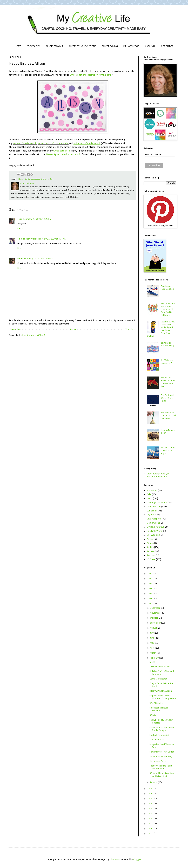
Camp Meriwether (158, 679)
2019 (150, 789)
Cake (149, 494)
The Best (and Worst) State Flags (167, 398)
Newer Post (16, 330)
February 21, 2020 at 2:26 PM (37, 219)
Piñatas (150, 543)
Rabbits (150, 547)
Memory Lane (153, 523)
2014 (150, 814)
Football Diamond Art (160, 735)
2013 (150, 819)
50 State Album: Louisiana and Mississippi (162, 775)
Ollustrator (115, 860)
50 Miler (153, 715)
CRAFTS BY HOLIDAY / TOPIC (83, 46)
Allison (21, 179)
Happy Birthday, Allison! (161, 691)
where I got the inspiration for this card (91, 75)
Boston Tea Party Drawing (168, 344)
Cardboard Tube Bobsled (167, 288)
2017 (150, 799)
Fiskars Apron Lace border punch (63, 154)
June (152, 638)
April (153, 648)
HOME (18, 46)
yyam (20, 259)
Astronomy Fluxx (158, 761)
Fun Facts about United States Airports (168, 451)
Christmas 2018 (157, 740)
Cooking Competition (157, 503)
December (155, 608)
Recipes (150, 551)
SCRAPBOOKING (110, 46)
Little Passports (154, 519)
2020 (150, 604)
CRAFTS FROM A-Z (55, 46)
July (152, 633)
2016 (150, 804)
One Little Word (154, 531)
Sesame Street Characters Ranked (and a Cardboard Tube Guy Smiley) (161, 329)
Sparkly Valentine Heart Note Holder (161, 767)
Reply (20, 229)
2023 (150, 589)
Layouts (150, 515)
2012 (150, 824)
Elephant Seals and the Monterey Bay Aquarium (163, 697)
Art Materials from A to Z (167, 362)
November (155, 613)
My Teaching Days (155, 527)
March (153, 653)
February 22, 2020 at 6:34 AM (52, 239)
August (154, 628)
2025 (150, 579)
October (154, 618)
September (156, 623)
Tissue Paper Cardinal (160, 667)
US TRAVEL (150, 46)
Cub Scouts (152, 511)
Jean (20, 219)
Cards (27, 179)
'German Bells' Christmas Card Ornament (168, 416)
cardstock (35, 179)
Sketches (151, 555)
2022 (150, 594)
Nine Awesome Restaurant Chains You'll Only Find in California (168, 309)
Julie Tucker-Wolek (27, 239)
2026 (150, 574)
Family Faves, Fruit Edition (162, 752)
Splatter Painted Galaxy (161, 757)
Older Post (130, 330)
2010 (150, 834)
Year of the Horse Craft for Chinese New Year (168, 382)
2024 (150, 584)
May (152, 643)
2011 (150, 829)
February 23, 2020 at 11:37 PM (39, 259)
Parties (150, 539)
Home (73, 330)
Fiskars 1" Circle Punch (25, 143)
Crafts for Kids (47, 179)
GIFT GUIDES (167, 46)
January (154, 782)
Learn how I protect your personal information (159, 475)
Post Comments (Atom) (34, 335)
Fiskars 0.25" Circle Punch (87, 143)
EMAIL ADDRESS (153, 155)
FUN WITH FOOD (131, 46)
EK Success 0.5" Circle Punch (53, 143)
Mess (152, 662)
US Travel (151, 559)
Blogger (137, 860)
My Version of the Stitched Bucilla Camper (162, 729)
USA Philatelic (156, 703)
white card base (62, 151)
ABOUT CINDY (33, 46)
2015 (150, 809)
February (155, 658)
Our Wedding (153, 535)
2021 (150, 599)
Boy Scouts (152, 491)
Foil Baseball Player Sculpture (159, 709)
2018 (150, 794)
